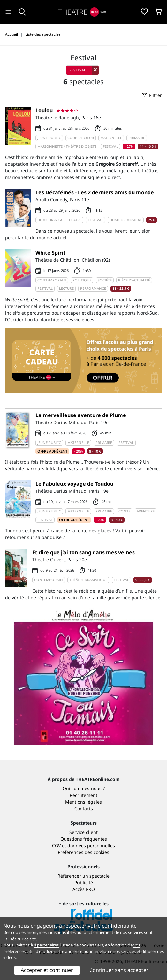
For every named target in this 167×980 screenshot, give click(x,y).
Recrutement (83, 795)
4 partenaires (46, 945)
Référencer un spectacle (83, 876)
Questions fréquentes (84, 839)
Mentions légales (83, 802)
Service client (83, 832)
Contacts (84, 808)
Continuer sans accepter (119, 970)
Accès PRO (84, 889)
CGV (56, 845)
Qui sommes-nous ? (84, 788)
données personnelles (91, 845)
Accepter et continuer (47, 970)
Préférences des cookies (83, 852)
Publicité (84, 883)
